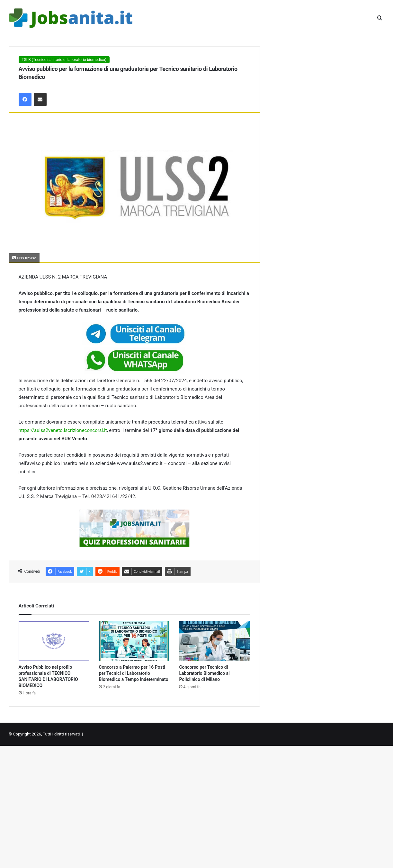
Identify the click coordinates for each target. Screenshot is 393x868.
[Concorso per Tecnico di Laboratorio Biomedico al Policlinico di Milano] (214, 641)
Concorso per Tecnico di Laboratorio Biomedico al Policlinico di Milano (204, 673)
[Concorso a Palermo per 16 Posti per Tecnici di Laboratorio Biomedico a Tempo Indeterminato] (134, 641)
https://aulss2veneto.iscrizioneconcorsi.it (63, 430)
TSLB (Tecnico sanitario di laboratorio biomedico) (64, 60)
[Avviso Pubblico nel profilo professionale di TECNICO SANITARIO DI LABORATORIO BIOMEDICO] (54, 641)
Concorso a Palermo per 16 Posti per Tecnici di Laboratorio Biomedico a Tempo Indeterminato (133, 673)
